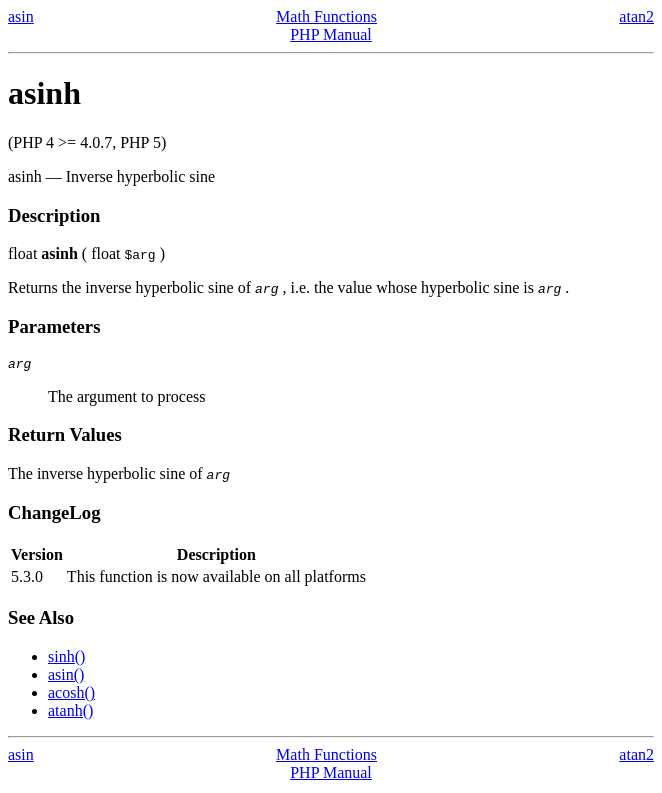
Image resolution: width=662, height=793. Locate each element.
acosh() (71, 695)
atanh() (70, 713)
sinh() (66, 659)
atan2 (636, 16)
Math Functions (326, 16)
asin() (66, 677)
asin (21, 16)
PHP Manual (331, 34)
